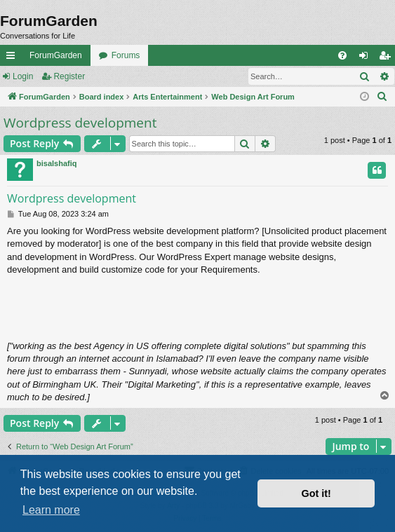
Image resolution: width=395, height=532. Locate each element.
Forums (126, 55)
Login (23, 76)
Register (69, 76)
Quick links (13, 58)
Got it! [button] (316, 493)
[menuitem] (342, 55)
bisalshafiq (56, 163)
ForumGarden (56, 55)
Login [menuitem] (367, 58)
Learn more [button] (51, 510)
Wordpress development (80, 123)
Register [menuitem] (388, 58)
